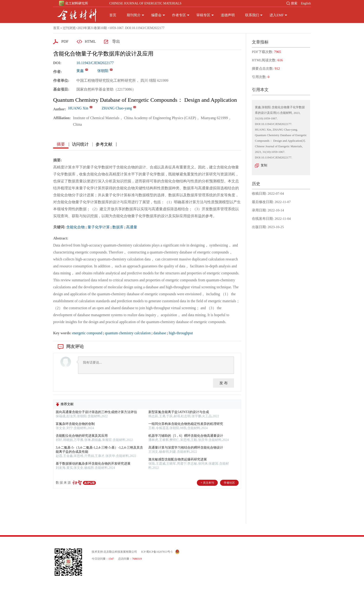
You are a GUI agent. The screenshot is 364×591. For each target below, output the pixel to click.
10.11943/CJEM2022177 (95, 63)
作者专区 (179, 15)
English (306, 3)
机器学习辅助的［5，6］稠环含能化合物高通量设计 (186, 436)
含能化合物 (75, 227)
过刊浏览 (69, 28)
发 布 (224, 383)
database (160, 333)
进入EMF (277, 15)
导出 (116, 41)
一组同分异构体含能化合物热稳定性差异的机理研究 (186, 424)
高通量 (132, 227)
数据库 (118, 227)
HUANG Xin (78, 108)
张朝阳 (103, 71)
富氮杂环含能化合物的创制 (75, 424)
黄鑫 (80, 71)
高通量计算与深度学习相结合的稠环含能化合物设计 (186, 448)
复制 (264, 165)
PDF (65, 41)
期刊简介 (134, 15)
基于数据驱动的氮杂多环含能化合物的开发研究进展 (93, 464)
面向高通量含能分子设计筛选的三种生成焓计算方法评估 (96, 412)
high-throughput (181, 333)
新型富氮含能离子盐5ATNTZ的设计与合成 (179, 412)
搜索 (294, 3)
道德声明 (228, 15)
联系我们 (252, 15)
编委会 (156, 15)
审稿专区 (203, 15)
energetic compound (87, 333)
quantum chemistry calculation (128, 333)
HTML (90, 41)
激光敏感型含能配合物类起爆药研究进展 (178, 459)
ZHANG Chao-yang (117, 108)
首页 (113, 15)
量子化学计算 (99, 227)
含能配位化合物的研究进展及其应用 (82, 436)
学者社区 (229, 483)
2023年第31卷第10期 (92, 28)
